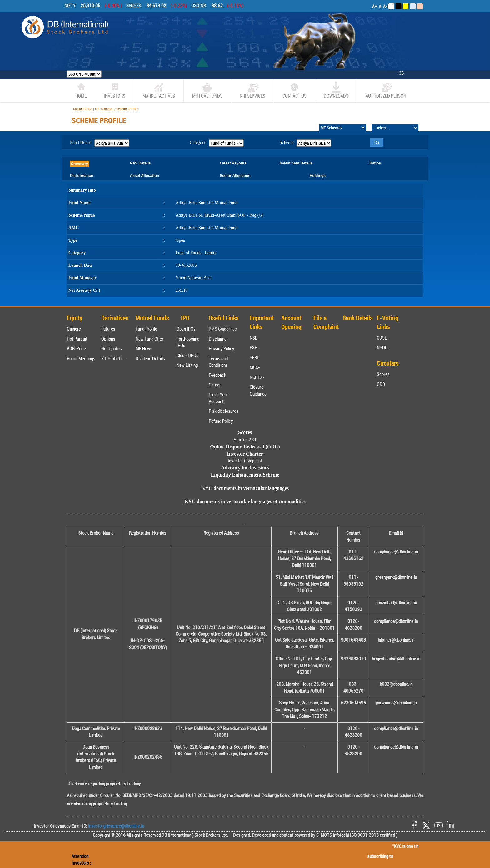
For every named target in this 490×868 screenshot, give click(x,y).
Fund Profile (146, 329)
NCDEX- (257, 377)
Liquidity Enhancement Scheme (245, 475)
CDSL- (383, 338)
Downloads (336, 90)
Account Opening (291, 322)
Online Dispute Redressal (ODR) (245, 447)
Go (377, 142)
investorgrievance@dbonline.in (116, 826)
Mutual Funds (207, 90)
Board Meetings (81, 358)
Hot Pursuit (77, 339)
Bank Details (358, 318)
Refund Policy (221, 421)
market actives (159, 90)
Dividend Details (150, 358)
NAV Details (140, 163)
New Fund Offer (150, 339)
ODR (381, 384)
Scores (383, 374)
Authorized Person (386, 90)
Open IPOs (186, 329)
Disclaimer (218, 339)
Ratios (375, 163)
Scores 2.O (245, 439)
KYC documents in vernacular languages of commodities (245, 501)
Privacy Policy (222, 348)
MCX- (255, 367)
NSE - (255, 338)
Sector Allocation (235, 176)
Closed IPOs (187, 355)
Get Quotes (112, 348)
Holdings (318, 176)
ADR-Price (76, 348)
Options (108, 339)
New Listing (187, 365)
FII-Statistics (113, 358)
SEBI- (255, 357)
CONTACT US (295, 90)
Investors (115, 90)
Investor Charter (245, 454)
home (81, 90)
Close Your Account (218, 398)
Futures (108, 329)
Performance (81, 176)
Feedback (217, 375)
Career (215, 385)
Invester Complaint (245, 461)
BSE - (255, 347)
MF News (144, 348)
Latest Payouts (233, 163)
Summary (80, 164)
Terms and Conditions (218, 362)
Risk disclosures (224, 411)
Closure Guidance (258, 390)
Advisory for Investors (245, 468)
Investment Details (296, 163)
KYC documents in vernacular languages (245, 488)
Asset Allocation (145, 176)
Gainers (74, 329)
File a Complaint (326, 322)
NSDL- (383, 347)
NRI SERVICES (252, 90)
